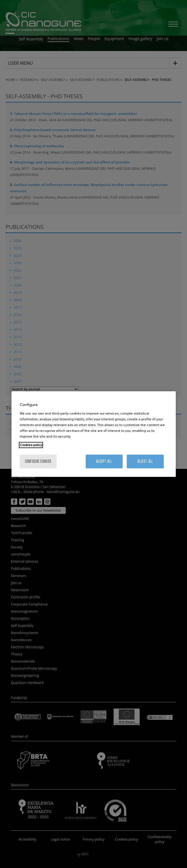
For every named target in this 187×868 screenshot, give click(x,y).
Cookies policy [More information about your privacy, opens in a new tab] (31, 445)
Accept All (104, 461)
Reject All (145, 461)
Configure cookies (38, 461)
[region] (94, 434)
